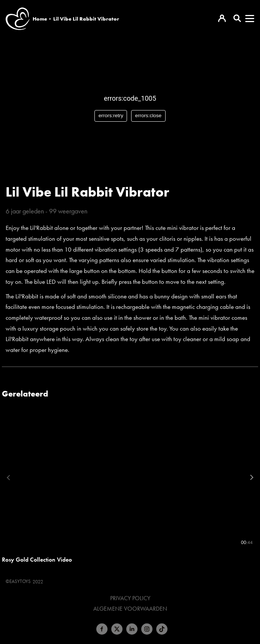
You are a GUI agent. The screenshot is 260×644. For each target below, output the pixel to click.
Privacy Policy (130, 598)
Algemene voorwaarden (130, 609)
